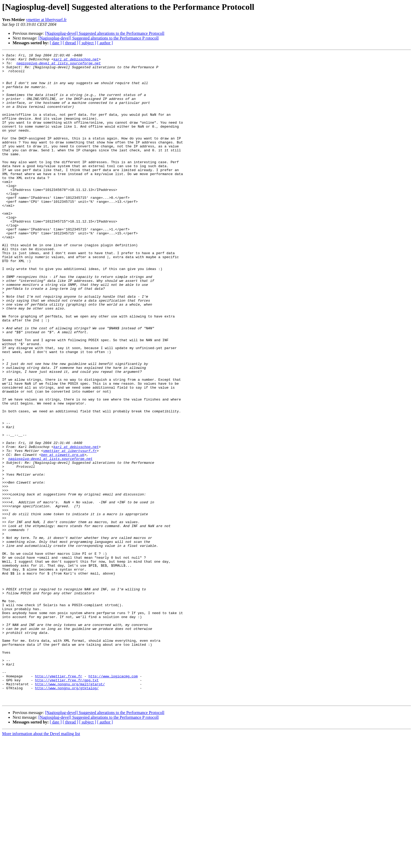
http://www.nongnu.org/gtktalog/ (67, 815)
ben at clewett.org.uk (63, 535)
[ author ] (105, 43)
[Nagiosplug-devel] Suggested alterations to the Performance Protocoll (105, 33)
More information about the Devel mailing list (41, 863)
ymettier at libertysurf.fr (46, 20)
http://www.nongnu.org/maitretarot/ (70, 811)
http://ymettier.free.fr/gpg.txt (67, 806)
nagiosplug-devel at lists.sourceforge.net (59, 65)
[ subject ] (88, 43)
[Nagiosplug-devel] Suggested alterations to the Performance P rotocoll (99, 38)
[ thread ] (70, 43)
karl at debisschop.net (76, 61)
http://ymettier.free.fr (59, 801)
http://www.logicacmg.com (113, 801)
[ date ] (56, 43)
